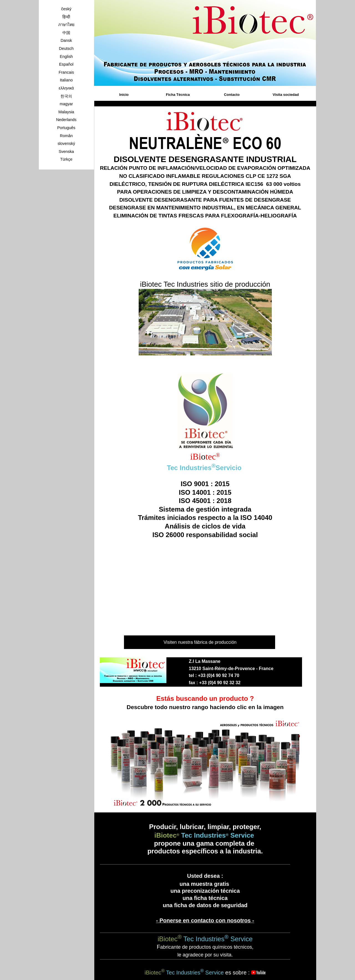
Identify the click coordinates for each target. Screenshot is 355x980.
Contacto (232, 95)
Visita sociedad (286, 95)
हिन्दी (66, 17)
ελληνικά (66, 88)
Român (66, 136)
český (66, 9)
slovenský (66, 143)
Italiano (66, 80)
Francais (66, 72)
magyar (66, 104)
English (66, 57)
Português (66, 128)
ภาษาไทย (66, 25)
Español (66, 64)
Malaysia (66, 112)
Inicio (124, 95)
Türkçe (66, 159)
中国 (66, 33)
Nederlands (66, 120)
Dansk (66, 40)
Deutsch (66, 48)
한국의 (66, 96)
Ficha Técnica (178, 95)
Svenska (66, 152)
